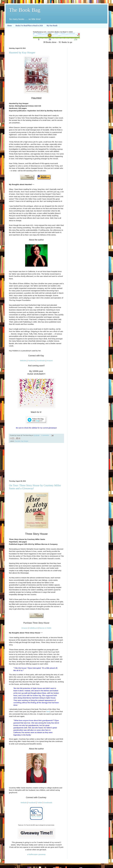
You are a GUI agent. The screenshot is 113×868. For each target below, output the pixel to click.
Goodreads (41, 361)
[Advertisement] (36, 462)
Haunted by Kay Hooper (22, 53)
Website (23, 361)
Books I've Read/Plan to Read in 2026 (29, 26)
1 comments (45, 435)
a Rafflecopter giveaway (36, 854)
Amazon (50, 361)
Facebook (31, 361)
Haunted (17, 441)
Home (10, 26)
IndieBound (33, 628)
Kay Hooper (25, 441)
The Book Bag (25, 10)
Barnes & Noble (45, 628)
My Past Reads (52, 26)
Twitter (40, 803)
